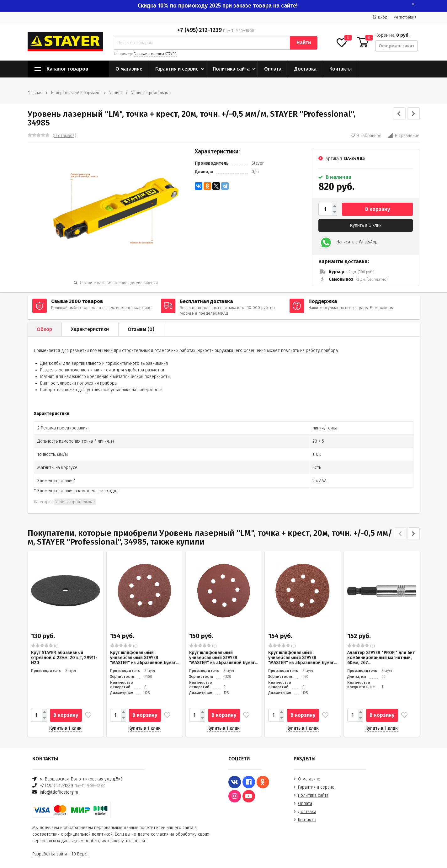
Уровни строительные (151, 93)
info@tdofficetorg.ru (59, 792)
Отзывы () (141, 329)
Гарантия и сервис (177, 69)
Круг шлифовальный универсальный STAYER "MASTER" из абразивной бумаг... (144, 658)
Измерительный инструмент (76, 93)
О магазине (129, 69)
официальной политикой (88, 834)
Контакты (341, 69)
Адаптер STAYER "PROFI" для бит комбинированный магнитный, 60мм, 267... (381, 658)
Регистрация (405, 17)
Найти (304, 43)
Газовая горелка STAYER (155, 54)
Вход (380, 17)
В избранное (366, 136)
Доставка (305, 69)
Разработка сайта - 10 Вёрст (61, 854)
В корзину (378, 209)
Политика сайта (231, 69)
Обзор (44, 329)
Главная (35, 93)
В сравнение (404, 136)
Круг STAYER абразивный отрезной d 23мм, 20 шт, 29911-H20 (64, 658)
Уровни (116, 93)
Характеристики (90, 329)
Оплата (273, 69)
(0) (45, 646)
